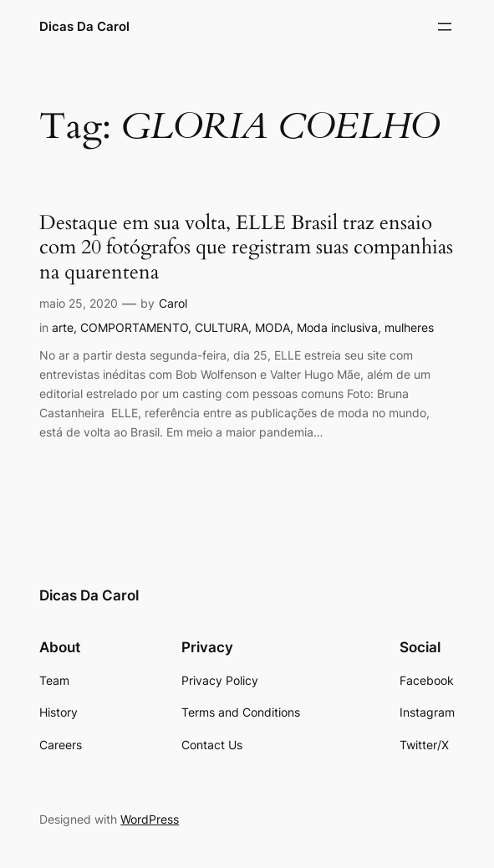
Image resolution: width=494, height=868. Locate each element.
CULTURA (222, 327)
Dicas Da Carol (84, 26)
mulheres (409, 327)
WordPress (150, 819)
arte (63, 327)
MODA (272, 327)
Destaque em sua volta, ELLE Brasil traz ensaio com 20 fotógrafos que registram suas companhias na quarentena (246, 248)
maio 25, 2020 (79, 303)
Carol (173, 303)
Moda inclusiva (337, 327)
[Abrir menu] (445, 27)
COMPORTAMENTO (134, 327)
